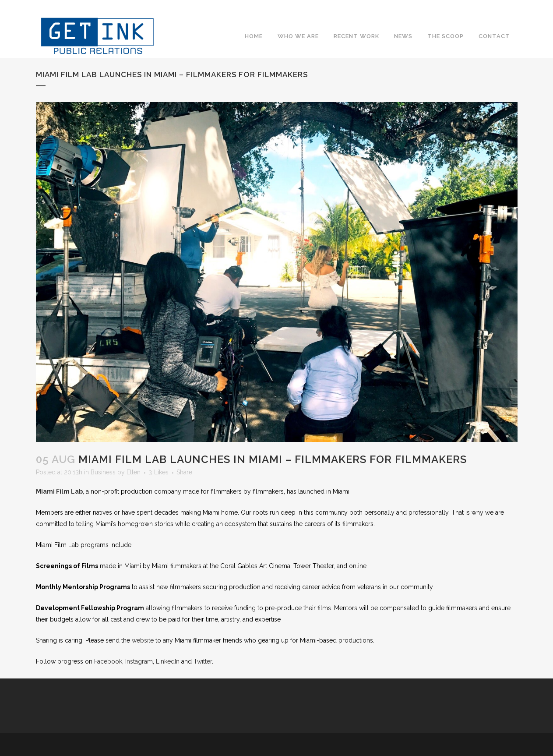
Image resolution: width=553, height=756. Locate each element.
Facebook (461, 19)
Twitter (478, 19)
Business (103, 472)
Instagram (495, 19)
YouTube (511, 19)
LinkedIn (168, 661)
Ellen (134, 472)
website (143, 640)
